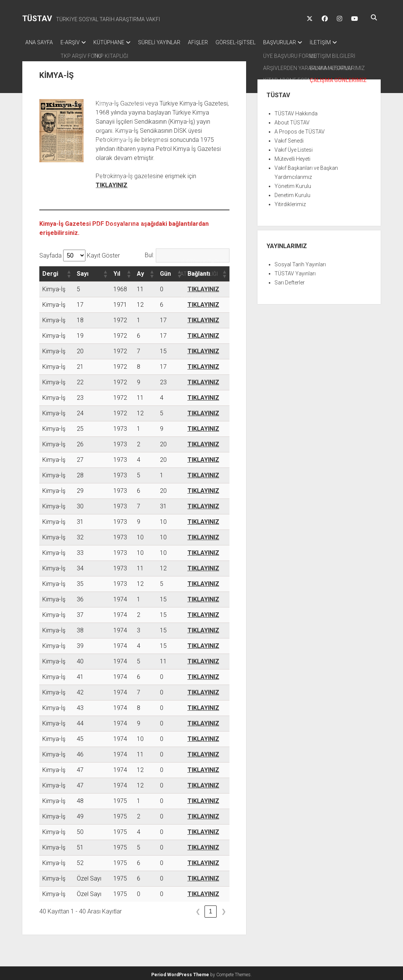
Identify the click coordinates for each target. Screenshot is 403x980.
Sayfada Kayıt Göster (80, 253)
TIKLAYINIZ (112, 183)
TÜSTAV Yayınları (295, 271)
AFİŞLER (213, 42)
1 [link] (211, 909)
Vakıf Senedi (289, 138)
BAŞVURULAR (302, 42)
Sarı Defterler (290, 280)
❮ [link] (198, 909)
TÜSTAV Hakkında (296, 111)
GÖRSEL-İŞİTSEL (254, 42)
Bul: (149, 253)
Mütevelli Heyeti (292, 157)
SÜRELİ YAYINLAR (170, 42)
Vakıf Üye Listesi (294, 148)
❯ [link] (224, 909)
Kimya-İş (54, 287)
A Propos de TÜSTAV (300, 129)
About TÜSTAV (292, 120)
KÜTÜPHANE (116, 42)
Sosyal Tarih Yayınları (300, 262)
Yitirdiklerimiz (290, 202)
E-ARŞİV (74, 42)
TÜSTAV (37, 19)
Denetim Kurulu (292, 193)
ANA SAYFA (39, 42)
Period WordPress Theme (180, 972)
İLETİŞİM (347, 42)
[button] (68, 272)
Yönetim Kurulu (293, 184)
